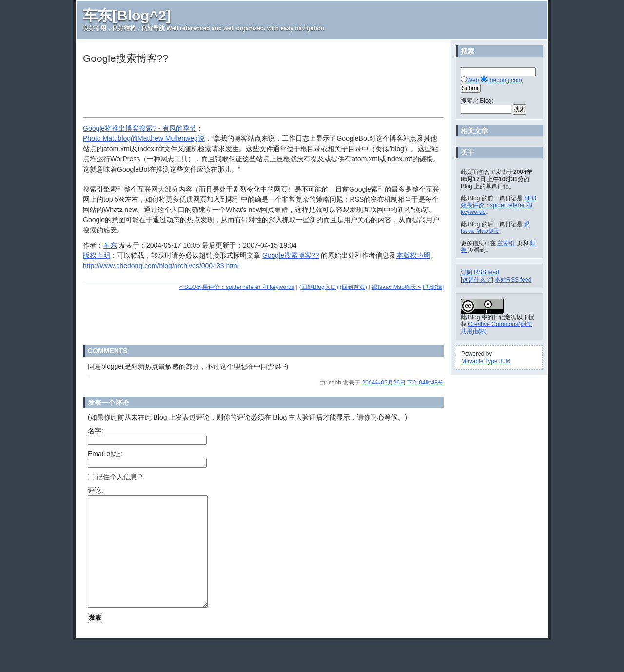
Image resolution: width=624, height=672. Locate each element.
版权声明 (97, 255)
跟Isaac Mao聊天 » (397, 287)
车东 (110, 245)
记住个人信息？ (116, 477)
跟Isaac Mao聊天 (495, 228)
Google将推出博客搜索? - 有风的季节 (140, 128)
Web (473, 80)
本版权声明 (413, 255)
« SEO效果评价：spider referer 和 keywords (237, 287)
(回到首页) (353, 287)
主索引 (506, 243)
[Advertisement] (260, 92)
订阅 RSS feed (480, 272)
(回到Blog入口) (319, 287)
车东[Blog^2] (127, 15)
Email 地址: (105, 454)
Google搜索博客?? (291, 255)
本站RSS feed (513, 280)
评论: (96, 490)
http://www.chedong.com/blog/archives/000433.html (161, 266)
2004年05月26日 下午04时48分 (403, 383)
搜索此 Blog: (477, 101)
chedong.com (505, 80)
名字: (96, 431)
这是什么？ (477, 280)
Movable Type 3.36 (486, 361)
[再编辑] (433, 287)
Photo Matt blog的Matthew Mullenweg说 (144, 138)
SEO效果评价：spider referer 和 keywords (498, 205)
